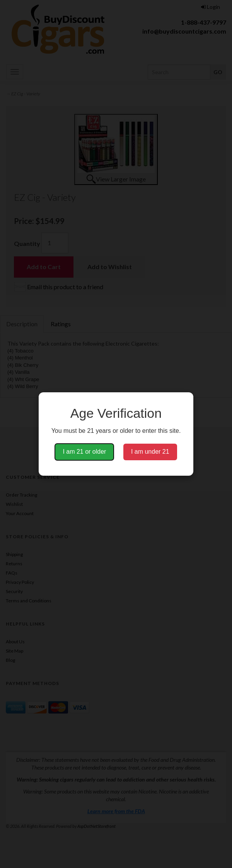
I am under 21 (150, 452)
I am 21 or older (84, 452)
